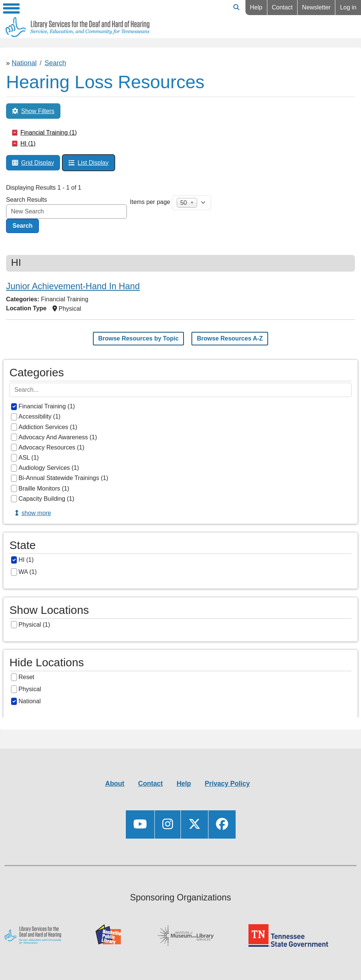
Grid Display (38, 163)
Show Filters (38, 111)
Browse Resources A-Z (230, 338)
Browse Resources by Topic (138, 338)
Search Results (27, 200)
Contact (282, 7)
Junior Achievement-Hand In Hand (73, 286)
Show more (36, 513)
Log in (348, 7)
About (115, 784)
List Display (93, 163)
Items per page (150, 202)
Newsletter (316, 7)
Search (55, 63)
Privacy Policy (227, 784)
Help (256, 7)
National (24, 63)
